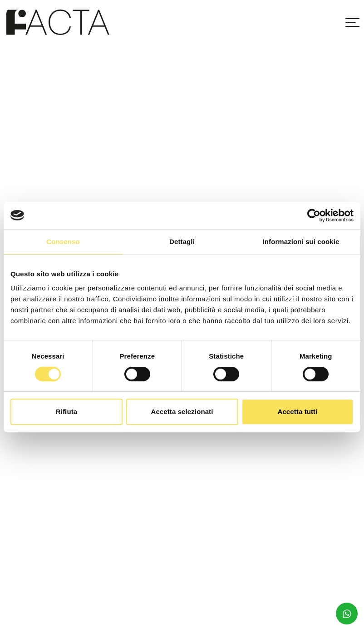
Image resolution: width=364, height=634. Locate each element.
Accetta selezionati (182, 412)
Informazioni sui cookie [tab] (301, 242)
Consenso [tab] (63, 242)
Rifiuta (66, 412)
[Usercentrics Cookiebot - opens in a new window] (314, 215)
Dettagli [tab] (182, 242)
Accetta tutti (298, 412)
